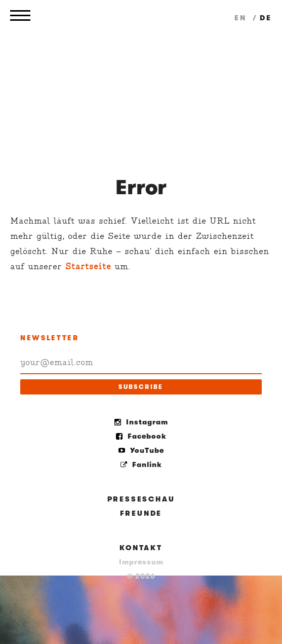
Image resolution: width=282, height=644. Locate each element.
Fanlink (141, 464)
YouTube (141, 450)
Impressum (141, 562)
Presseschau (141, 499)
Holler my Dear (141, 81)
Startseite (88, 266)
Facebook (141, 436)
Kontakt (141, 548)
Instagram (141, 422)
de (266, 18)
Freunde (141, 513)
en (242, 18)
